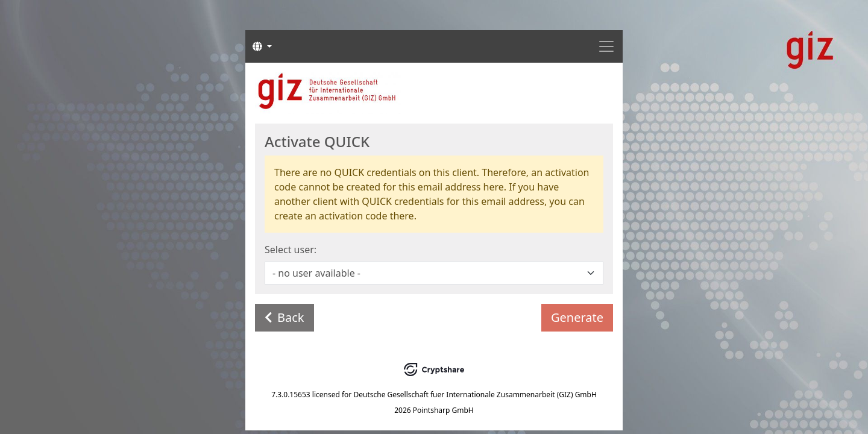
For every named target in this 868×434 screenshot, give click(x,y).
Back (285, 317)
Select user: (291, 250)
